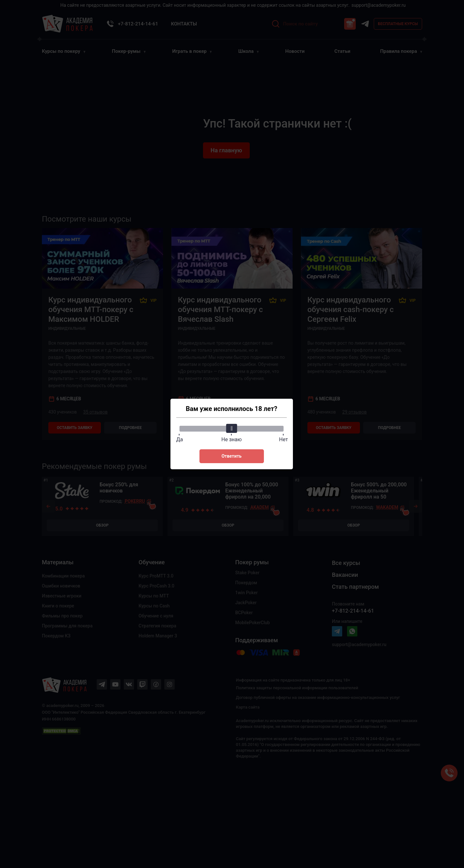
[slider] (232, 428)
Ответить (231, 456)
